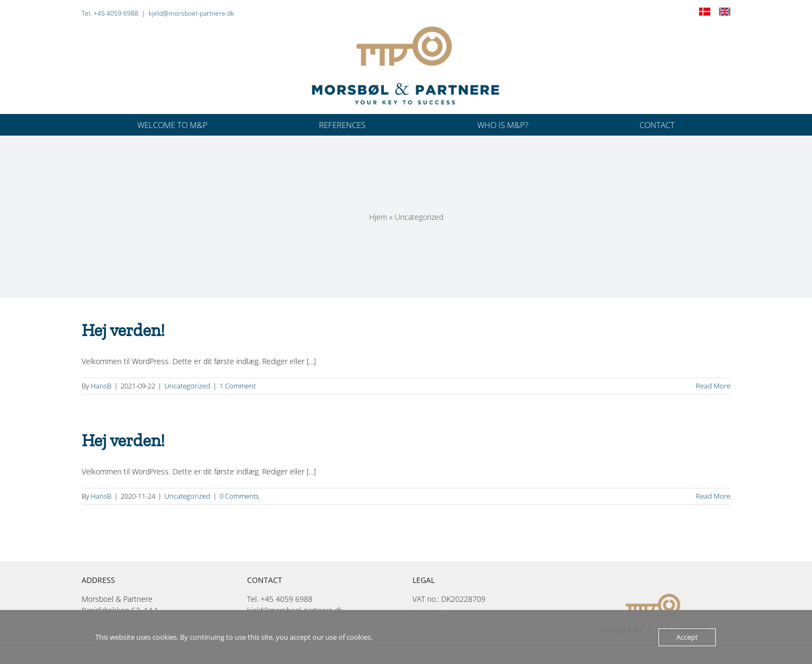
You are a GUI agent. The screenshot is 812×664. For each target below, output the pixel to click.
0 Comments (239, 496)
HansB (101, 386)
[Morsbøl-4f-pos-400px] (406, 30)
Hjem (378, 217)
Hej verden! (123, 330)
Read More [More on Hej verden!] (713, 386)
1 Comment (238, 386)
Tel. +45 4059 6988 (110, 13)
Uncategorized (187, 386)
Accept (687, 637)
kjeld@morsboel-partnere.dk (191, 13)
